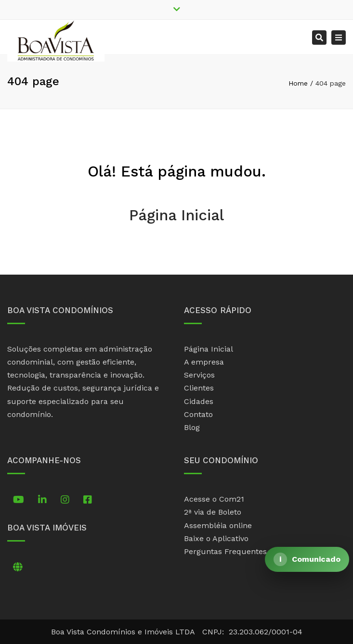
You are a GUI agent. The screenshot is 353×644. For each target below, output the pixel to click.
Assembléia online (218, 525)
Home (298, 83)
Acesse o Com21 (214, 499)
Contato (198, 414)
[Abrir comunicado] (307, 559)
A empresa (204, 362)
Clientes (199, 388)
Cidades (199, 401)
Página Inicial (176, 215)
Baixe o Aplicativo (216, 538)
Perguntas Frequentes (225, 551)
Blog (192, 427)
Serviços (199, 375)
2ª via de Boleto (213, 512)
